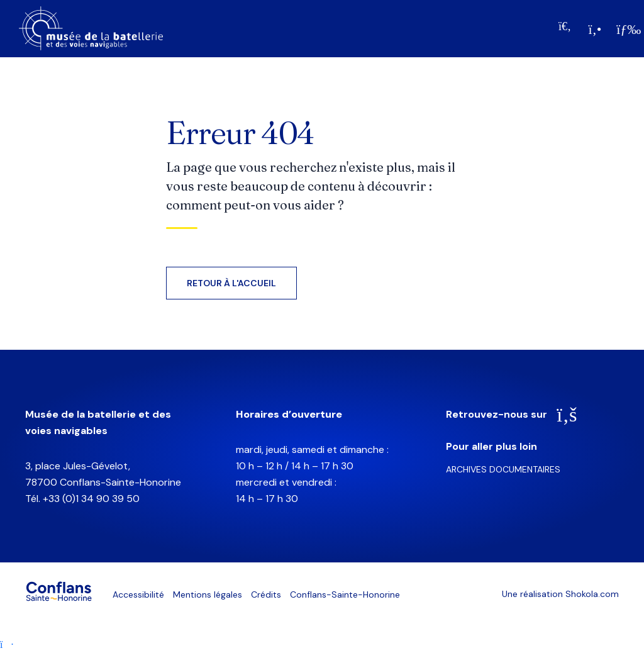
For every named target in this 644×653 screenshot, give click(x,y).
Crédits (266, 594)
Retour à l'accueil (231, 283)
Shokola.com (592, 594)
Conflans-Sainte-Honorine (345, 594)
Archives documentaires (503, 469)
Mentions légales (208, 594)
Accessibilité (138, 594)
